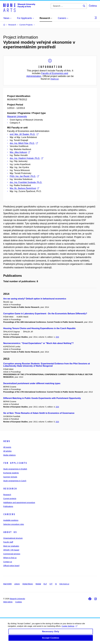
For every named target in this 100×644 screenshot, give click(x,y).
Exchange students (11, 473)
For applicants (15, 463)
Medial (38, 584)
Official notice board (11, 566)
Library (17, 584)
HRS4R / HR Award (11, 550)
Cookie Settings (69, 629)
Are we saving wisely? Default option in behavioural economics (35, 299)
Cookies (19, 602)
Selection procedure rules (14, 524)
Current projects (10, 499)
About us (10, 532)
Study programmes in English (15, 469)
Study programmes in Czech (15, 481)
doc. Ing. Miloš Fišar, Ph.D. (24, 143)
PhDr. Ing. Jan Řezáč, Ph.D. (24, 176)
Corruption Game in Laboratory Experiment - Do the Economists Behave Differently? (45, 314)
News (7, 441)
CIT (51, 584)
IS (56, 584)
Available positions (11, 520)
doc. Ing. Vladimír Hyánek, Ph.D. (26, 158)
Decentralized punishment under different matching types (32, 383)
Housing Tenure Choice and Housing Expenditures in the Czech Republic (39, 328)
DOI (57, 337)
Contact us (8, 562)
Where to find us (10, 558)
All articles (7, 451)
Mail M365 (7, 584)
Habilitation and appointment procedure (19, 503)
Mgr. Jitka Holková (20, 152)
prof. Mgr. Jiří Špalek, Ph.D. (24, 134)
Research (10, 489)
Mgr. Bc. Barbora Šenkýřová (24, 188)
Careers (9, 514)
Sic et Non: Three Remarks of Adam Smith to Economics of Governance (39, 413)
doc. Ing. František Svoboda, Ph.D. (26, 182)
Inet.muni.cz (64, 584)
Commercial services (12, 554)
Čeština (93, 6)
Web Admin (8, 602)
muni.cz (55, 79)
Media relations (9, 455)
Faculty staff (8, 542)
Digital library (28, 584)
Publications (8, 506)
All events (7, 447)
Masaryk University (17, 116)
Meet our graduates (11, 546)
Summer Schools (10, 477)
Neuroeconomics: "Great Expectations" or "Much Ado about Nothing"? (38, 343)
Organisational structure (13, 538)
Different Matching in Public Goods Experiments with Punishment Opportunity (42, 398)
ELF (45, 584)
